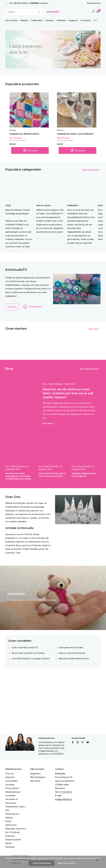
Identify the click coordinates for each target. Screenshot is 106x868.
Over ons (10, 774)
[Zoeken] (24, 12)
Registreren (36, 774)
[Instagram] (78, 742)
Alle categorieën (90, 170)
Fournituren (86, 20)
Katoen (9, 843)
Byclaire (13, 130)
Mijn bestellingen (38, 777)
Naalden (24, 20)
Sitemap (9, 818)
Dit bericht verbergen (42, 863)
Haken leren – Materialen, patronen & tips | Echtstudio (16, 829)
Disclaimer (10, 785)
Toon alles (93, 329)
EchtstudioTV (33, 307)
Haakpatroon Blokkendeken (24, 134)
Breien (8, 821)
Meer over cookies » (67, 863)
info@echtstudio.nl (63, 799)
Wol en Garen (12, 20)
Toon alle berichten (89, 369)
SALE (96, 20)
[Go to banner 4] (53, 49)
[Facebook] (73, 742)
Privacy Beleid (12, 788)
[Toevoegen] (30, 150)
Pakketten (61, 20)
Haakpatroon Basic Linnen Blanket (75, 134)
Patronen (50, 20)
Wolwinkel (10, 847)
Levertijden (10, 795)
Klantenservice (94, 3)
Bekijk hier (12, 307)
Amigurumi (73, 20)
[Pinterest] (83, 742)
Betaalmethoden (13, 792)
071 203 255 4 (66, 792)
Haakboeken (37, 20)
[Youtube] (88, 742)
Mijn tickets (35, 781)
